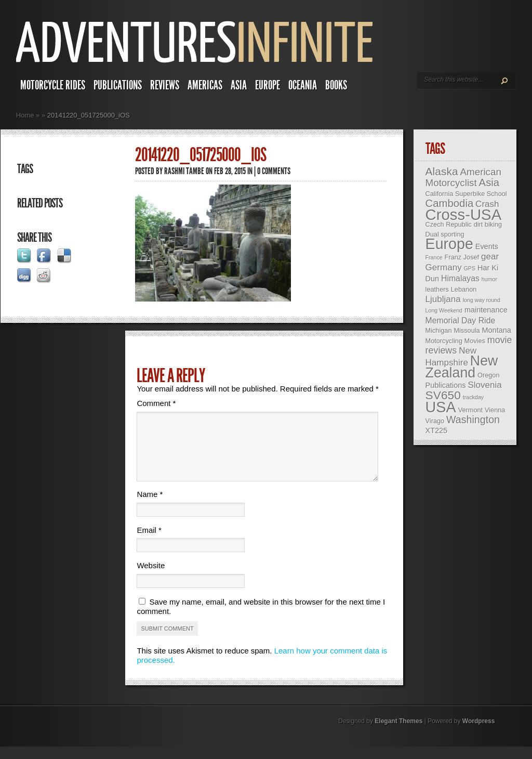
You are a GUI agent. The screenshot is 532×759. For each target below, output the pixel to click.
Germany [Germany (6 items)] (444, 267)
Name (150, 507)
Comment (156, 403)
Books (336, 85)
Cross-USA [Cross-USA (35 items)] (464, 214)
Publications (118, 85)
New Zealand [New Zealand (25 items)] (462, 367)
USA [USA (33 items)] (441, 407)
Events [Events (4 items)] (487, 246)
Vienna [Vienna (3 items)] (495, 410)
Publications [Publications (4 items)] (446, 385)
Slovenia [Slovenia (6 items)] (484, 385)
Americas (205, 85)
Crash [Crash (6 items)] (487, 204)
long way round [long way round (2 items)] (482, 300)
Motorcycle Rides (53, 85)
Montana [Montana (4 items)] (497, 330)
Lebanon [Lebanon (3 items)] (464, 289)
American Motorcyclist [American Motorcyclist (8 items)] (463, 177)
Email (149, 542)
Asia (239, 85)
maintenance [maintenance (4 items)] (486, 310)
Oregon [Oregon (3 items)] (488, 375)
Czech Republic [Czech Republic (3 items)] (449, 224)
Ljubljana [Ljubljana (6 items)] (443, 299)
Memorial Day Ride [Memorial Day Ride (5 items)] (461, 320)
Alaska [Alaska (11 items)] (442, 171)
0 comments (274, 171)
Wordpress (478, 734)
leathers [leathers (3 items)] (437, 289)
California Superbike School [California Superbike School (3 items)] (466, 194)
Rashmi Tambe (184, 171)
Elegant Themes (398, 734)
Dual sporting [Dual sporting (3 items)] (445, 234)
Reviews (165, 85)
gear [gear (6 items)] (490, 257)
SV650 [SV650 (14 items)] (443, 395)
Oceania (303, 85)
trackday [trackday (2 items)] (473, 397)
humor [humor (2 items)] (489, 279)
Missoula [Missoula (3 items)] (467, 330)
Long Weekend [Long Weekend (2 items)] (444, 310)
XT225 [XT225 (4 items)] (437, 430)
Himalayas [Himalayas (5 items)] (460, 278)
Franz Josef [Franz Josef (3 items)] (462, 257)
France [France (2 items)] (434, 257)
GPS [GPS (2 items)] (470, 268)
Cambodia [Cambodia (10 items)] (450, 203)
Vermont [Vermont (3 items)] (470, 410)
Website (151, 578)
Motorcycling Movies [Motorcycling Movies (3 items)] (455, 341)
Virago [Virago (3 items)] (435, 421)
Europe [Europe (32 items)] (449, 244)
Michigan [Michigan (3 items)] (439, 330)
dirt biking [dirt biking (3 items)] (488, 224)
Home (25, 115)
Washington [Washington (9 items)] (473, 420)
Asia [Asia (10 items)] (489, 182)
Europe (268, 85)
